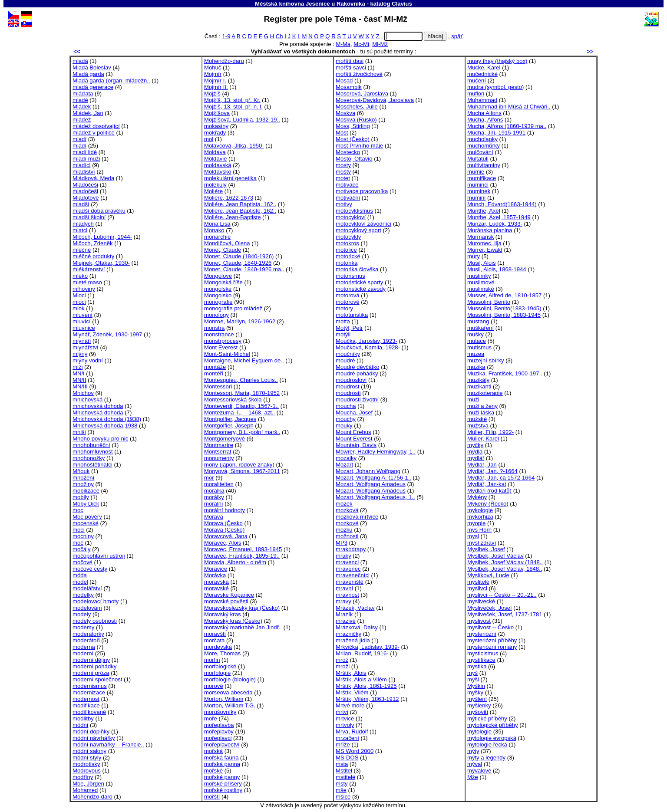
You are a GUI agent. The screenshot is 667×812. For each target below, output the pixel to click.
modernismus (90, 686)
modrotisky (86, 764)
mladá (80, 61)
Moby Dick (86, 504)
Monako (214, 230)
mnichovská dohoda (98, 406)
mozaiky (346, 458)
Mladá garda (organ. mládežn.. (111, 81)
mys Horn (479, 530)
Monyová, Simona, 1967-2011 (242, 471)
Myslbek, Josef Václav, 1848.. (505, 569)
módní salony (89, 751)
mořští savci (351, 67)
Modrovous (87, 771)
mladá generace (93, 87)
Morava (214, 517)
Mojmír (213, 74)
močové (83, 562)
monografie (218, 302)
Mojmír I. (215, 81)
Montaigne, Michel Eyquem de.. (244, 360)
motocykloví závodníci (363, 224)
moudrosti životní (357, 399)
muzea (476, 354)
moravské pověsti (226, 601)
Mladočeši (85, 185)
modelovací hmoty (96, 601)
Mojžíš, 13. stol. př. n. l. (233, 107)
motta (343, 321)
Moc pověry (87, 517)
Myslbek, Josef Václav (495, 556)
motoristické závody (361, 289)
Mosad (344, 81)
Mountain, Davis (356, 445)
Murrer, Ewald (485, 250)
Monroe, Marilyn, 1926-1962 (240, 321)
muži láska (481, 413)
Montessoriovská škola (233, 399)
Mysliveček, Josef (490, 608)
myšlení (477, 699)
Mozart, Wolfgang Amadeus (371, 484)
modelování (87, 608)
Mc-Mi (361, 44)
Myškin (476, 686)
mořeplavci (218, 738)
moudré (345, 360)
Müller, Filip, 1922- (490, 432)
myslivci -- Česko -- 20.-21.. (502, 595)
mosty (343, 165)
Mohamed (85, 790)
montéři (214, 373)
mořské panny (222, 777)
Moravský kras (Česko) (233, 621)
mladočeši (85, 191)
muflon (476, 94)
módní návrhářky (94, 738)
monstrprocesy (223, 341)
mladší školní (89, 217)
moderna (84, 647)
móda (80, 575)
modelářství (87, 588)
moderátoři (86, 640)
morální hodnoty (225, 510)
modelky (83, 595)
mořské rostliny (223, 790)
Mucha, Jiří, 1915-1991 (496, 133)
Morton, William (224, 699)
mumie (476, 172)
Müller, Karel (483, 439)
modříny (83, 777)
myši (473, 679)
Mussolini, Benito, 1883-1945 (504, 315)
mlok (79, 308)
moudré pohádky (357, 373)
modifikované (89, 712)
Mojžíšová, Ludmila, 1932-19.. (242, 120)
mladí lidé (85, 152)
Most (342, 133)
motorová (348, 295)
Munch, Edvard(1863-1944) (502, 204)
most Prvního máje (359, 146)
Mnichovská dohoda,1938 (105, 426)
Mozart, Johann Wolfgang (368, 471)
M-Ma (343, 44)
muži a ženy (482, 406)
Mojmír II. (216, 87)
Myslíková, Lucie (488, 575)
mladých (83, 224)
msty (342, 784)
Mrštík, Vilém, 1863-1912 (367, 699)
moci (79, 530)
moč (78, 543)
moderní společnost (97, 679)
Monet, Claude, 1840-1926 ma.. (244, 269)
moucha (346, 406)
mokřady (215, 133)
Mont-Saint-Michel (227, 354)
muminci (478, 185)
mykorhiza (480, 517)
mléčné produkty (93, 256)
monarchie (217, 237)
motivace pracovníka (362, 191)
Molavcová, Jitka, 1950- (234, 146)
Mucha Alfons (484, 113)
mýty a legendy (486, 758)
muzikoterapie (485, 393)
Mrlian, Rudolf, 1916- (362, 653)
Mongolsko (218, 295)
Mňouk (81, 471)
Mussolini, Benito (489, 302)
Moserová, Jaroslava (362, 94)
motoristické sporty (359, 282)
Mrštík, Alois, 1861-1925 (366, 686)
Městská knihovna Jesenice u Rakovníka (310, 4)
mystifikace (481, 660)
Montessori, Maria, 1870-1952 (242, 393)
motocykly (348, 237)
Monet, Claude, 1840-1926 (238, 263)
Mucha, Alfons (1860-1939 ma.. (507, 126)
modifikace (86, 705)
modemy (83, 627)
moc (78, 510)
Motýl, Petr (349, 328)
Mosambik (349, 87)
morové (214, 686)
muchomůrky (484, 146)
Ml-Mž (380, 44)
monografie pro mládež (233, 308)
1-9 (226, 36)
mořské (213, 771)
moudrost (348, 386)
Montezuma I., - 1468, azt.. (239, 413)
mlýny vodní (88, 360)
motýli (343, 334)
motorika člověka (357, 269)
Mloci (79, 295)
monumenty (219, 458)
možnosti (347, 536)
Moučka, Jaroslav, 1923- (367, 341)
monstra (214, 328)
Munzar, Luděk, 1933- (495, 224)
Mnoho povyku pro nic (100, 439)
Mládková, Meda (93, 178)
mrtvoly (345, 725)
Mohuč (213, 67)
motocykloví (351, 217)
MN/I (79, 373)
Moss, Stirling (353, 126)
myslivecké (481, 601)
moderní (83, 653)
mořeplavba (219, 725)
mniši (79, 432)
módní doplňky (91, 731)
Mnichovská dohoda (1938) (107, 419)
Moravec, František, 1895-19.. (242, 556)
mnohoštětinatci (92, 465)
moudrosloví (351, 380)
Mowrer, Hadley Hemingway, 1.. (376, 452)
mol (209, 139)
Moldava (215, 152)
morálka (214, 491)
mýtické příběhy (487, 718)
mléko (80, 276)
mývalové (479, 771)
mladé (80, 100)
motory (344, 308)
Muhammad (482, 100)
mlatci (80, 230)
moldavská (218, 165)
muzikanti (479, 386)
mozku (344, 530)
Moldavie (215, 159)
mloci (79, 302)
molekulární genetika (230, 178)
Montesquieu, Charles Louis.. (241, 380)
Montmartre (219, 445)
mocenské (86, 523)
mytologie (479, 731)
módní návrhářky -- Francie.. (108, 745)
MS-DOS (347, 758)
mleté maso (87, 282)
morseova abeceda (228, 692)
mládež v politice (94, 133)
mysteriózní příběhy (492, 640)
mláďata (83, 94)
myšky (475, 692)
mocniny (83, 536)
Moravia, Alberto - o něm (235, 562)
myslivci (477, 588)
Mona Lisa (217, 224)
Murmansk (480, 237)
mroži (343, 666)
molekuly (215, 185)
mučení (477, 81)
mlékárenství (89, 269)
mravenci (347, 562)
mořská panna (222, 764)
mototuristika (352, 315)
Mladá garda (88, 74)
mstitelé (345, 777)
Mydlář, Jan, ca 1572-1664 (501, 478)
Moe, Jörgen (88, 784)
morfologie (217, 673)
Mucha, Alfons (485, 120)
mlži (78, 367)
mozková (347, 510)
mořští (212, 797)
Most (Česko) (353, 139)
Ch (279, 36)
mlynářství (86, 347)
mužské (477, 419)
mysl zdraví (482, 543)
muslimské (481, 289)
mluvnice (84, 328)
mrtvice (345, 718)
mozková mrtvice (357, 517)
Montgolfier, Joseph (229, 426)
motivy (344, 204)
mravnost (347, 595)
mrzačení (347, 738)
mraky (343, 556)
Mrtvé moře (350, 705)
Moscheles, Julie (357, 107)
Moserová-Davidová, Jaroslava (375, 100)
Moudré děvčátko (358, 367)
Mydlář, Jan (482, 465)
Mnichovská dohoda (98, 413)
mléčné (82, 250)
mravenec (348, 569)
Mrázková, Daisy (357, 627)
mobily (81, 497)
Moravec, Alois (223, 543)
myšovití (478, 712)
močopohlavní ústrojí (99, 556)
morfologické (220, 666)
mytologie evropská (492, 738)
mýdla (475, 452)
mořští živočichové (359, 74)
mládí (79, 146)
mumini (476, 198)
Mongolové (218, 276)
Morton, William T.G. (230, 705)
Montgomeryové (225, 439)
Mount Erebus (353, 432)
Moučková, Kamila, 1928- (368, 347)
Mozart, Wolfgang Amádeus (371, 491)
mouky (344, 426)
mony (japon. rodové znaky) (239, 465)
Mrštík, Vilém (352, 692)
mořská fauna (221, 758)
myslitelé (478, 582)
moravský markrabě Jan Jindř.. (243, 627)
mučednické (482, 74)
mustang (478, 321)
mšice (343, 797)
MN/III (80, 386)
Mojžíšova (217, 113)
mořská (213, 751)
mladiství (84, 172)
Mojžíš (212, 94)
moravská (216, 582)
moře (211, 718)
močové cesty (90, 569)
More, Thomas (222, 653)
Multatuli (478, 159)
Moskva (345, 113)
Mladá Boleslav (92, 67)
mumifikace (482, 178)
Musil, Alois (482, 263)
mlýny (80, 354)
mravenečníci (353, 575)
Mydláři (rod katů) (489, 491)
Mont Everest (221, 347)
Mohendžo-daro (92, 797)
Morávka (215, 575)
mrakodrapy (351, 549)
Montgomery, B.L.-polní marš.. (242, 432)
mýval (475, 764)
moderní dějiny (91, 660)
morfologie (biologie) (230, 679)
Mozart (344, 465)
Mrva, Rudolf (352, 731)
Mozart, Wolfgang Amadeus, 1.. (375, 497)
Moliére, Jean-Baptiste (232, 217)
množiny (83, 484)
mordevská (218, 647)
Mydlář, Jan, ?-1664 (492, 471)
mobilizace (86, 491)
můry (474, 256)
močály (82, 549)
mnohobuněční (91, 445)
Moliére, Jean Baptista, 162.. (240, 204)
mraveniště (350, 582)
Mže (473, 777)
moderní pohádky (94, 666)
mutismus (479, 347)
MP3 (342, 543)
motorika (347, 263)
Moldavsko (218, 172)
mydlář (476, 458)
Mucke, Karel (484, 67)
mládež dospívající (96, 126)
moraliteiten (219, 484)
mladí (79, 139)
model (80, 582)
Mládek (82, 107)
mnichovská (88, 399)
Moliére (213, 191)
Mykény (477, 497)
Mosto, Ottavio (354, 159)
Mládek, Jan (88, 113)
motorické (348, 256)
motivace (347, 185)
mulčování (480, 152)
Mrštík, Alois (351, 673)
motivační (348, 198)
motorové (348, 302)
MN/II (79, 380)
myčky (475, 445)
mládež (82, 120)
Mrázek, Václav (355, 608)
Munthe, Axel (484, 211)
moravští (215, 634)
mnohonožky (89, 458)
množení (83, 478)
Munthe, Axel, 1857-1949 (499, 217)
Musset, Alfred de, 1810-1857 (504, 295)
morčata (214, 640)
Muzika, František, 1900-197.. (505, 373)
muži (473, 399)
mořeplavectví (222, 745)
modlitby (83, 718)
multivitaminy (484, 165)
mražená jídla (353, 640)
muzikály (478, 380)
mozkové (347, 523)
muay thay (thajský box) (497, 61)
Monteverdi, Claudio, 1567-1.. (241, 406)
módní (80, 725)
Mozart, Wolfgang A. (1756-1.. (373, 478)
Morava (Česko (223, 523)
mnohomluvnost (93, 452)
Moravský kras (223, 614)
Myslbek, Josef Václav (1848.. (505, 562)
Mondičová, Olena (227, 243)
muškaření (480, 328)
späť (457, 36)
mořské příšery (223, 784)
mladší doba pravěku (99, 211)
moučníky (348, 354)
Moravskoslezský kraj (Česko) (242, 608)
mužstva (478, 426)
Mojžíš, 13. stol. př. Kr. (232, 100)
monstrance (219, 334)
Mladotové (86, 198)
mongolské (218, 289)
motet (343, 178)
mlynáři (82, 341)
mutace (477, 341)
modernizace (89, 692)
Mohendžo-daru (224, 61)
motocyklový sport (358, 230)
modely (82, 614)
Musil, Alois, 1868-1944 (497, 269)
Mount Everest (354, 439)
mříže (343, 745)
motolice (346, 250)
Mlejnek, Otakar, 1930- (101, 263)
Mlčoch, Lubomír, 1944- (102, 237)
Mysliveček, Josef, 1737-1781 (505, 614)
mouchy (346, 419)
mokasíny (216, 126)
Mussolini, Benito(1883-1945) (504, 308)
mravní (344, 588)
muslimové (481, 282)
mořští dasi (350, 61)
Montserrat (218, 452)
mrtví (342, 712)
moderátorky (88, 634)
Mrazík (344, 614)
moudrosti (348, 393)
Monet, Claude (223, 250)
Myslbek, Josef (486, 549)
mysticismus (483, 653)
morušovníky (220, 712)
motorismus (350, 276)
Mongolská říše (223, 282)
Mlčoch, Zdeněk (93, 243)
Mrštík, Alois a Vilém (361, 679)
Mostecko (348, 152)
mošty (343, 172)
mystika (477, 666)
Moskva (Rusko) (356, 120)
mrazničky (348, 634)
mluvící (82, 321)
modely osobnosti (95, 621)
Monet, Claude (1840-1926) (239, 256)
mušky (475, 334)
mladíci (82, 165)
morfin (212, 660)
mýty (473, 751)
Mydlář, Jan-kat (487, 484)
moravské (216, 588)
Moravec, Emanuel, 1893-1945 (243, 549)
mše (341, 790)
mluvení (83, 315)
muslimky (479, 276)
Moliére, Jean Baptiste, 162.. (240, 211)
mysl (473, 536)
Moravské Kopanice (229, 595)
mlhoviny (84, 289)
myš (472, 673)
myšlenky (479, 705)
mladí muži (86, 159)
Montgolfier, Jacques (230, 419)
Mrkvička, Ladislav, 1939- (368, 647)
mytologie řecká (487, 745)
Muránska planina (490, 230)
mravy (343, 601)
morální (214, 504)
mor (209, 478)
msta (342, 764)
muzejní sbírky (486, 360)
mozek (344, 504)
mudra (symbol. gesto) (495, 87)
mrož (342, 660)
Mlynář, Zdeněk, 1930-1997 (107, 334)
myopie (476, 523)
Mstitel (344, 771)
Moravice (216, 569)
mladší (81, 204)
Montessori (218, 386)
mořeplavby (219, 731)
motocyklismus (354, 211)
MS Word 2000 (355, 751)
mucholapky (482, 139)
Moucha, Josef (354, 413)
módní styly (87, 758)
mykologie (480, 510)
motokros (347, 243)
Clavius (402, 4)
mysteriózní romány (492, 647)
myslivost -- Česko (490, 627)
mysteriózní (482, 634)
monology (216, 315)
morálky (214, 497)
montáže (215, 367)
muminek (479, 191)
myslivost (479, 621)
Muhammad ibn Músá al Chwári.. (509, 107)
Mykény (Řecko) (488, 504)
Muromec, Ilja (484, 243)
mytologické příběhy (493, 725)
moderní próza (91, 673)
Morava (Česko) (224, 530)
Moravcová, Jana (226, 536)
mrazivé (346, 621)
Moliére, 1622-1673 (229, 198)
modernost (86, 699)
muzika (476, 367)
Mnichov (83, 393)
